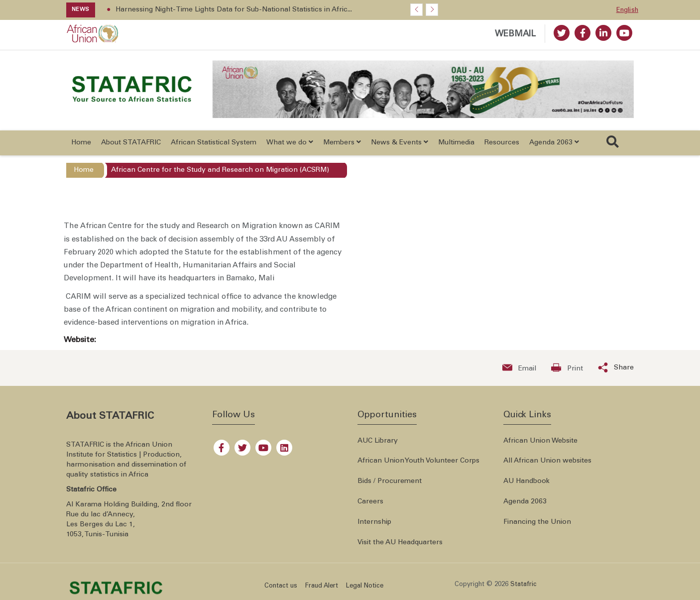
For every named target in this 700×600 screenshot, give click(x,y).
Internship (374, 526)
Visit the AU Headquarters (400, 547)
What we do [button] (290, 146)
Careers (370, 506)
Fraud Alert (322, 591)
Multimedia (456, 147)
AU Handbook (526, 486)
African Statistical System (214, 147)
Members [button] (342, 146)
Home (81, 147)
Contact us (281, 591)
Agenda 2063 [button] (554, 146)
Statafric (524, 589)
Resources (502, 147)
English (627, 11)
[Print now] (567, 372)
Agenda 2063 (525, 506)
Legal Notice (365, 591)
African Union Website (540, 445)
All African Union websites (547, 466)
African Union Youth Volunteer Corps (418, 466)
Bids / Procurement (390, 486)
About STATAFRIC (131, 147)
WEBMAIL (515, 35)
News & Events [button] (400, 146)
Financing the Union (537, 526)
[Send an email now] (519, 372)
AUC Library (378, 445)
